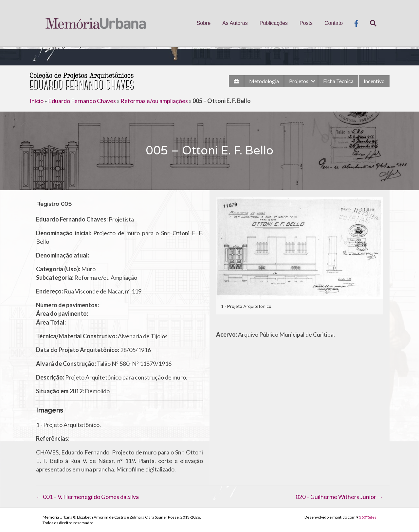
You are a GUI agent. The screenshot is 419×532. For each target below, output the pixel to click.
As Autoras (235, 23)
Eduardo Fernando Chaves (82, 101)
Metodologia (264, 81)
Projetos (299, 81)
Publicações (274, 23)
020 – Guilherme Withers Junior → (339, 497)
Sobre (204, 23)
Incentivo (374, 81)
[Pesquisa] (370, 23)
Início (36, 101)
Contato (334, 23)
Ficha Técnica (338, 81)
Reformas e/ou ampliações (154, 101)
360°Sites (368, 517)
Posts (306, 23)
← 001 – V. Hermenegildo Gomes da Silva (87, 497)
